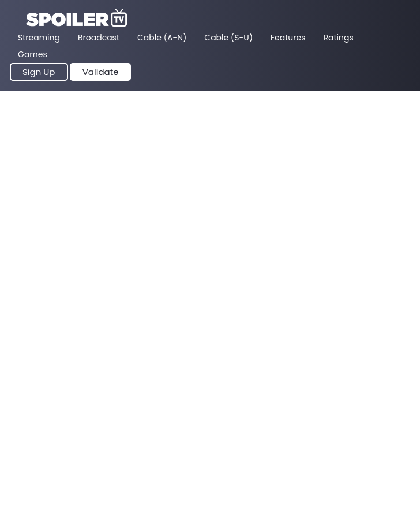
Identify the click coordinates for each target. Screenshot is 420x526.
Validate (101, 72)
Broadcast (99, 38)
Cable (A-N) (162, 38)
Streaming (39, 38)
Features (288, 38)
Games (33, 54)
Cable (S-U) (228, 38)
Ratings (339, 38)
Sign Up (39, 72)
